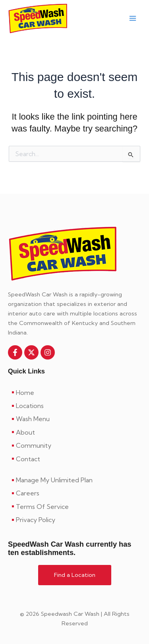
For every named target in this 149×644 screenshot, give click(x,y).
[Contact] (74, 459)
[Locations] (74, 406)
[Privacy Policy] (74, 520)
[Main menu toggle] (133, 19)
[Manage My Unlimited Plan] (74, 480)
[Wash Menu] (74, 419)
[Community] (74, 445)
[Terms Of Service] (74, 507)
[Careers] (74, 493)
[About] (74, 432)
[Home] (74, 393)
